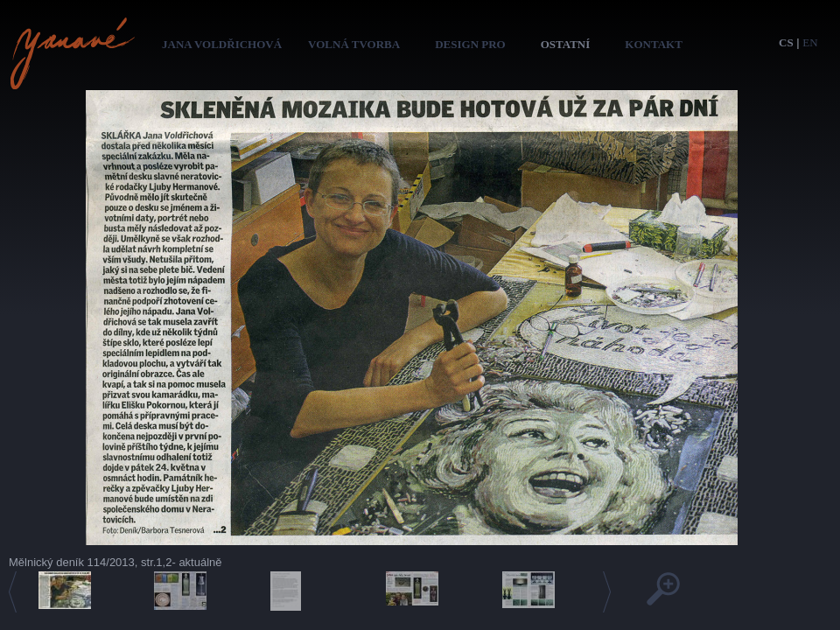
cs (786, 42)
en (810, 42)
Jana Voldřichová (222, 44)
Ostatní (566, 44)
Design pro (470, 44)
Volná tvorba (354, 44)
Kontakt (654, 44)
